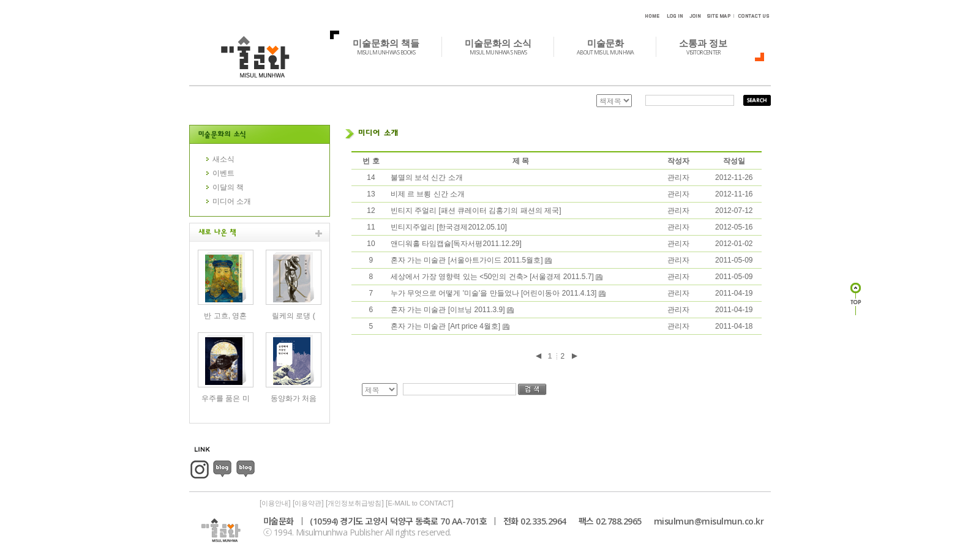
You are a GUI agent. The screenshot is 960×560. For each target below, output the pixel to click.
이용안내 (275, 503)
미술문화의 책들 (393, 47)
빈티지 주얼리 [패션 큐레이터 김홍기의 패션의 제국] (476, 211)
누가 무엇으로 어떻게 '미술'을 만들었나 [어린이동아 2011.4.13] (495, 293)
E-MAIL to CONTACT (419, 503)
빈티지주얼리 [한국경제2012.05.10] (449, 227)
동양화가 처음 (294, 398)
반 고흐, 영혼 (225, 316)
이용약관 (308, 503)
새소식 (223, 159)
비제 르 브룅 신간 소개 (428, 194)
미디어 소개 (232, 201)
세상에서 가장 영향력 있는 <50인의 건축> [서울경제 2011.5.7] (493, 277)
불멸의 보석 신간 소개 (427, 177)
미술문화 (612, 47)
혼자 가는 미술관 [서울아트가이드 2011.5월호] (468, 260)
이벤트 (223, 173)
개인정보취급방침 (354, 503)
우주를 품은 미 (226, 398)
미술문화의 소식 (505, 47)
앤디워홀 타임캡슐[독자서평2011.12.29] (456, 244)
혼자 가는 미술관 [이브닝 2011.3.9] (449, 310)
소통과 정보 (710, 47)
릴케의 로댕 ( (294, 316)
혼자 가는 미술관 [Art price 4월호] (447, 326)
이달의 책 (228, 187)
